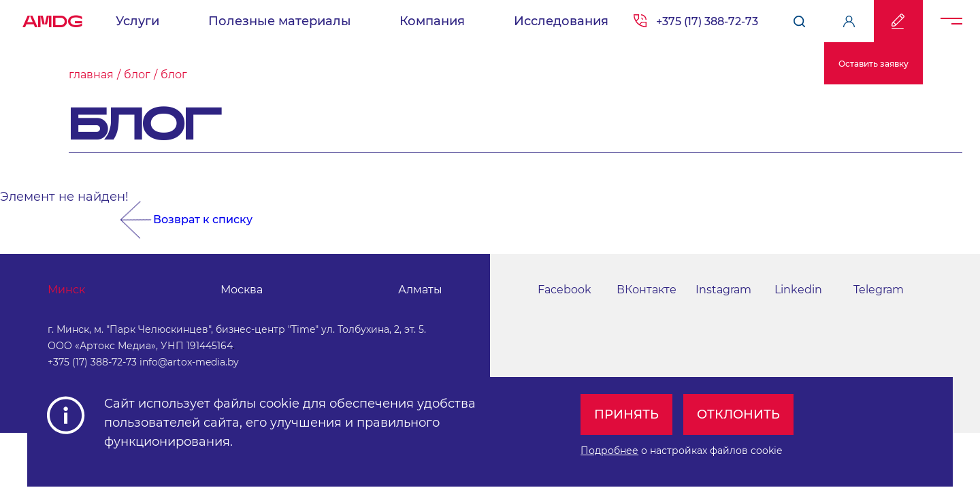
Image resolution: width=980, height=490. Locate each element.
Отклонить (738, 414)
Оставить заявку (873, 64)
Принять (626, 414)
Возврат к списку (203, 219)
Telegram (879, 290)
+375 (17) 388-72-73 (92, 362)
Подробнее (609, 451)
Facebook (565, 290)
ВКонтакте (647, 290)
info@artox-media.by (189, 362)
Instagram (723, 290)
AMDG (52, 18)
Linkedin (798, 290)
